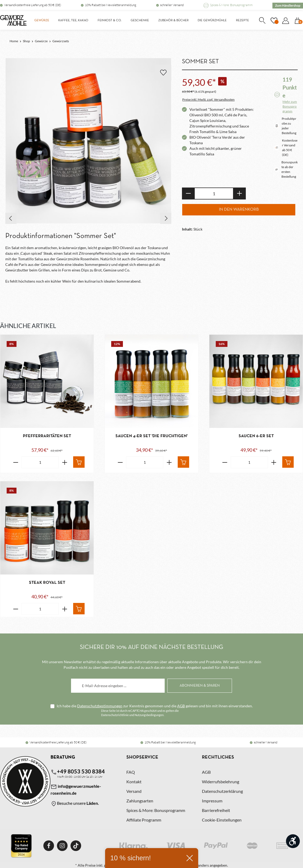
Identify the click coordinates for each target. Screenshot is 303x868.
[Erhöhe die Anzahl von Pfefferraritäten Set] (65, 462)
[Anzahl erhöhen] (240, 193)
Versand (134, 791)
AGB (181, 706)
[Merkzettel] (274, 20)
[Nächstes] (166, 218)
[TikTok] (76, 846)
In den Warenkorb (239, 210)
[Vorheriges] (11, 218)
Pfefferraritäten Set (47, 436)
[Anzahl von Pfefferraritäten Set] (40, 462)
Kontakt (134, 782)
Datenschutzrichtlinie (115, 715)
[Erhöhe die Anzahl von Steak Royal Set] (65, 609)
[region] (88, 141)
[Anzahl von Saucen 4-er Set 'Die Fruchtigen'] (145, 462)
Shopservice (142, 757)
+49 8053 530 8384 (78, 772)
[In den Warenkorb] (79, 462)
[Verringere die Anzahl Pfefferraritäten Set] (16, 462)
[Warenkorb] (297, 20)
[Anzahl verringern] (188, 193)
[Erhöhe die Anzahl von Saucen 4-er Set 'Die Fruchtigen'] (169, 462)
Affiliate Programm (144, 820)
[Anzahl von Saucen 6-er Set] (249, 462)
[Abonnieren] (200, 686)
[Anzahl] (214, 193)
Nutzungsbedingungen (149, 715)
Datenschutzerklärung (222, 791)
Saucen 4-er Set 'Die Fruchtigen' (151, 436)
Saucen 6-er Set (256, 436)
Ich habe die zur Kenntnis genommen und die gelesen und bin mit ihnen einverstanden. (155, 706)
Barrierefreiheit (216, 810)
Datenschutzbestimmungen (100, 706)
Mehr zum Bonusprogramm (290, 106)
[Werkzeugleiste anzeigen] (293, 841)
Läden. (93, 803)
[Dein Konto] (285, 20)
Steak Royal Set (47, 583)
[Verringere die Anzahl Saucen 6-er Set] (225, 462)
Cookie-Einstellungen (222, 820)
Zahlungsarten (140, 801)
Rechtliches (218, 757)
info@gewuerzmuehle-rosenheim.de (76, 790)
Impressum (212, 801)
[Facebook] (49, 846)
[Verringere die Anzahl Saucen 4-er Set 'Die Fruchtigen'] (120, 462)
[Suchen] (262, 20)
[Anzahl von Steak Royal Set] (40, 609)
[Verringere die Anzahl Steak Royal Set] (16, 609)
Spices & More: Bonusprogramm (231, 5)
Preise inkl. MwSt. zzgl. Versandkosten (208, 99)
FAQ (131, 772)
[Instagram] (62, 846)
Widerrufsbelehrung (221, 782)
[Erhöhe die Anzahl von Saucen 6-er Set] (274, 462)
